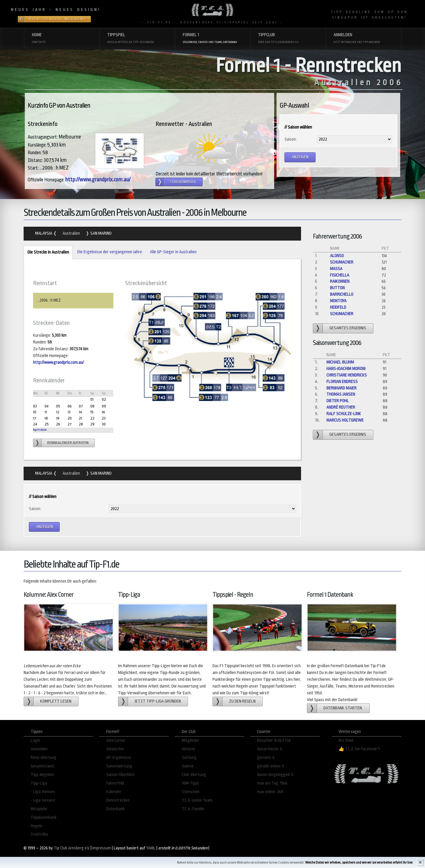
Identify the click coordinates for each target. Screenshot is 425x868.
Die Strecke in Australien (46, 253)
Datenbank (115, 809)
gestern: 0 (266, 758)
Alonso (337, 256)
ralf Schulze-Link (344, 414)
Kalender (114, 792)
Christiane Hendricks (347, 375)
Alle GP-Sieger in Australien (173, 252)
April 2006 (40, 430)
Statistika (39, 834)
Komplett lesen (56, 701)
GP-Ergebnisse (119, 758)
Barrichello (342, 294)
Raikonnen (340, 281)
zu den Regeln (242, 701)
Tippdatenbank (44, 817)
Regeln (37, 826)
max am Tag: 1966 (272, 783)
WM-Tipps (191, 783)
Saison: (291, 139)
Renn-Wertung (44, 758)
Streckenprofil (183, 182)
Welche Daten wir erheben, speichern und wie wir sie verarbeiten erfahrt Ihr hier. (359, 863)
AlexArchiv (115, 749)
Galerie (188, 766)
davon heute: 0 (270, 749)
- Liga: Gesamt (43, 800)
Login (35, 740)
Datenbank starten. (343, 708)
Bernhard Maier (341, 388)
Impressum (102, 848)
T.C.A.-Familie (193, 809)
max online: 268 (270, 792)
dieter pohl (338, 401)
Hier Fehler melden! (57, 19)
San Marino (100, 233)
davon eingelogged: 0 (275, 775)
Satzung (189, 758)
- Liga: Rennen (43, 792)
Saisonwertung (119, 766)
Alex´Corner (116, 740)
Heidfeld (338, 307)
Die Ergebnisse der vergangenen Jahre (110, 252)
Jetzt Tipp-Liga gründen (158, 701)
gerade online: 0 (270, 766)
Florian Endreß (342, 382)
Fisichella (340, 275)
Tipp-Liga (39, 783)
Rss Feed (346, 740)
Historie (188, 749)
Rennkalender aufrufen (68, 443)
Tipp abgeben (42, 775)
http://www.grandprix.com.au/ (98, 180)
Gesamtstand (42, 766)
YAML (151, 848)
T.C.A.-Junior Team (197, 800)
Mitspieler (39, 809)
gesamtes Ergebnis (348, 328)
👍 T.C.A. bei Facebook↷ (359, 749)
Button (337, 288)
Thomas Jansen (341, 394)
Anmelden (39, 749)
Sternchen (191, 792)
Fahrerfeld (115, 783)
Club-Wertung (194, 775)
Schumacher (342, 262)
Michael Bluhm (340, 362)
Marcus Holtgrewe (345, 420)
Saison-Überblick (120, 775)
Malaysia (44, 233)
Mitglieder (191, 740)
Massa (336, 269)
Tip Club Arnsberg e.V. (72, 848)
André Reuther (341, 407)
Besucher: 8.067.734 (274, 740)
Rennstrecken (118, 800)
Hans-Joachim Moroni (346, 369)
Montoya (338, 301)
